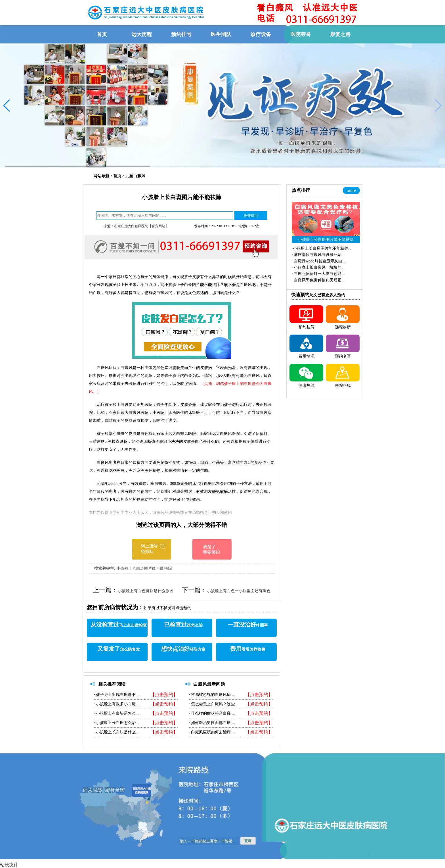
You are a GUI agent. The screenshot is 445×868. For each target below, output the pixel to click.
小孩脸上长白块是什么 (116, 732)
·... (322, 248)
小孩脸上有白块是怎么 (116, 713)
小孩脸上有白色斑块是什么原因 (146, 591)
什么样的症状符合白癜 (211, 713)
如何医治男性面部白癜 (211, 723)
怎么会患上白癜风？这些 (213, 704)
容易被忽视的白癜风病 (211, 695)
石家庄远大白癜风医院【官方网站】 (141, 226)
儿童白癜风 (135, 176)
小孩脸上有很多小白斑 (116, 704)
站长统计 (9, 865)
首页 (117, 176)
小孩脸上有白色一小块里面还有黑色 (239, 591)
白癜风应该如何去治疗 (211, 732)
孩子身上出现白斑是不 (116, 695)
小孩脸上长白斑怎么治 (116, 723)
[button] (7, 106)
